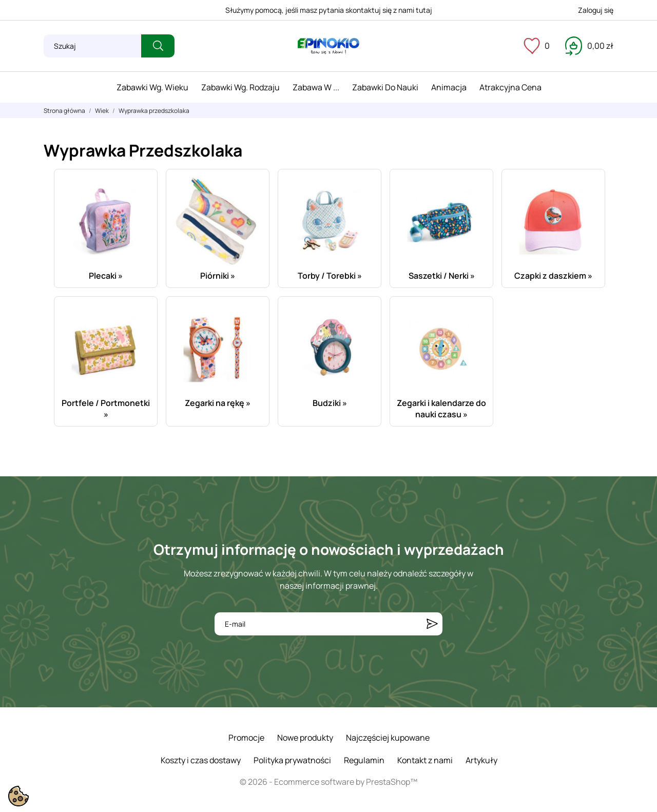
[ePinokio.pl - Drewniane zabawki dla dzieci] (328, 46)
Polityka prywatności (292, 760)
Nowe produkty (305, 738)
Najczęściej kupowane (388, 738)
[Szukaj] (92, 46)
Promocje (246, 738)
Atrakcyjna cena (510, 87)
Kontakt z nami (425, 760)
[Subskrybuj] (432, 624)
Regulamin (364, 760)
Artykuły (481, 760)
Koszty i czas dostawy (201, 760)
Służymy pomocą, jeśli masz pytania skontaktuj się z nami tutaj (329, 10)
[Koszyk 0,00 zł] (589, 46)
